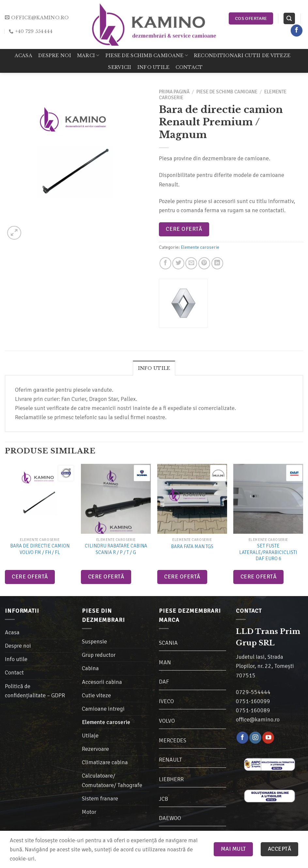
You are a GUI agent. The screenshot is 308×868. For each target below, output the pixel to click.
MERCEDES (173, 740)
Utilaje (90, 735)
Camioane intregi (103, 709)
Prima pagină (174, 92)
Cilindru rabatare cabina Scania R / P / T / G (116, 549)
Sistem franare (100, 798)
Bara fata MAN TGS (192, 546)
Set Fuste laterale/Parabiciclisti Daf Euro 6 (268, 552)
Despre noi (55, 55)
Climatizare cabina (105, 762)
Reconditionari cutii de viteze (242, 55)
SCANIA (168, 643)
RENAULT (170, 760)
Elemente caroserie (200, 247)
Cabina (90, 668)
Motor (89, 812)
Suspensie (94, 641)
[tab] (154, 368)
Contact (189, 67)
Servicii (120, 67)
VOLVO (167, 721)
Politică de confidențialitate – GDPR (35, 691)
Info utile (154, 67)
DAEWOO (170, 818)
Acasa (23, 55)
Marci (88, 55)
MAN (165, 662)
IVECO (166, 701)
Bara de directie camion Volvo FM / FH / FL (40, 549)
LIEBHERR (171, 779)
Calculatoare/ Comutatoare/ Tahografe (112, 780)
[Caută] (289, 19)
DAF (164, 682)
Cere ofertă (184, 229)
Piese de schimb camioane (147, 55)
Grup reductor (99, 655)
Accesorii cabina (102, 682)
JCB (163, 799)
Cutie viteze (96, 695)
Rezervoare (95, 749)
